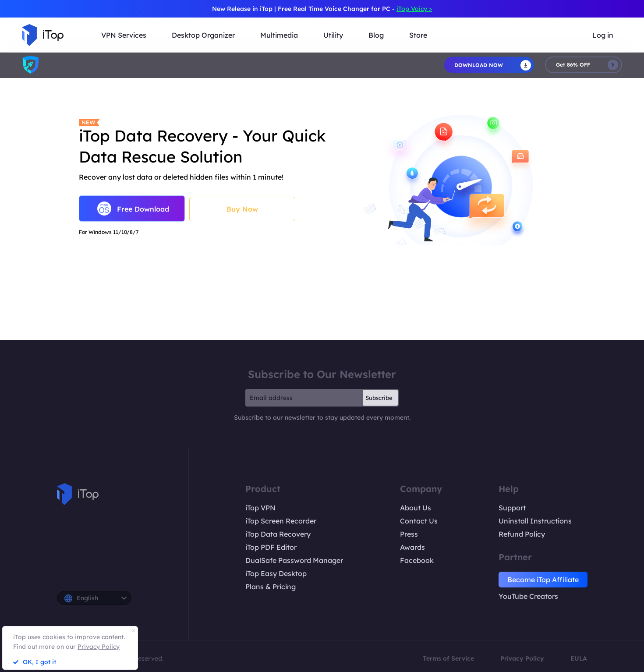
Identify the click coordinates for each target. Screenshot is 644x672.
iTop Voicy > (414, 9)
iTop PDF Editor (271, 547)
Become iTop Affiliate (543, 580)
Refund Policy (522, 534)
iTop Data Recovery (278, 534)
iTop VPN (260, 508)
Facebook (417, 560)
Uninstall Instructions (535, 521)
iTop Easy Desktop (276, 573)
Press (409, 534)
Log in (603, 35)
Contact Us (419, 521)
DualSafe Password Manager (294, 560)
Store (418, 35)
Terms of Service (448, 658)
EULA (579, 658)
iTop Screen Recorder (281, 521)
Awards (412, 547)
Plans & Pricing (271, 587)
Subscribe (379, 398)
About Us (416, 508)
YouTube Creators (528, 596)
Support (512, 508)
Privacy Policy (522, 658)
